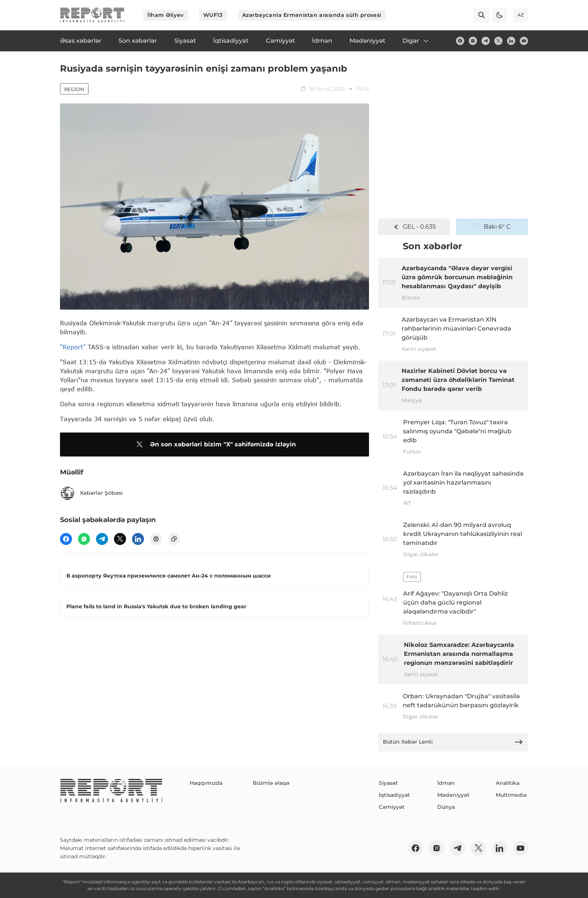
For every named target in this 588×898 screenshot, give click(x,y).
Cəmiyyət (392, 807)
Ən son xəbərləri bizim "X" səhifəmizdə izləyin (215, 445)
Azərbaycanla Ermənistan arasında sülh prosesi (312, 15)
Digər (416, 41)
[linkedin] (511, 41)
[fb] (460, 41)
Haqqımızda (206, 783)
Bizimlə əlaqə (271, 783)
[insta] (473, 41)
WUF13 (213, 15)
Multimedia (511, 795)
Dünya (446, 807)
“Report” (73, 347)
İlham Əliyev (166, 15)
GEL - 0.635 (414, 227)
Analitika (508, 783)
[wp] (84, 539)
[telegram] (486, 41)
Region (74, 89)
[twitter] (498, 41)
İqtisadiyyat (394, 795)
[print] (156, 539)
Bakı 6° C (492, 227)
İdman (446, 783)
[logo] (92, 15)
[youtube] (524, 41)
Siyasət (388, 783)
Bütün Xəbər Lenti (453, 742)
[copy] (174, 539)
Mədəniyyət (453, 795)
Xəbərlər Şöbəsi (91, 493)
